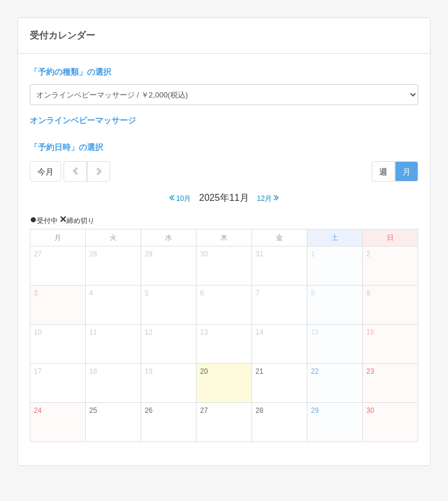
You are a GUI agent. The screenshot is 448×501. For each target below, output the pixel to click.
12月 (268, 198)
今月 (45, 172)
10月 (180, 198)
